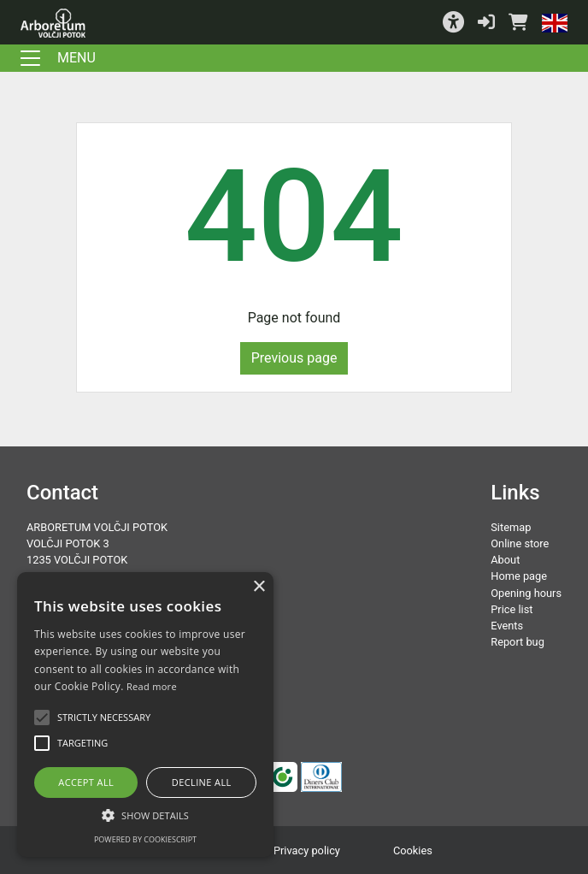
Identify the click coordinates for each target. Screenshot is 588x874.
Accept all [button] (86, 782)
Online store (520, 543)
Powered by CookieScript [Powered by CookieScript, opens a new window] (145, 839)
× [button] (259, 587)
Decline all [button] (202, 782)
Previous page (294, 358)
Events (507, 626)
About (505, 560)
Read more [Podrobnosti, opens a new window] (152, 686)
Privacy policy (307, 850)
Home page (519, 576)
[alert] (145, 715)
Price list (512, 609)
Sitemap (511, 527)
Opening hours (526, 593)
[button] (453, 22)
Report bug (517, 642)
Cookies (413, 850)
